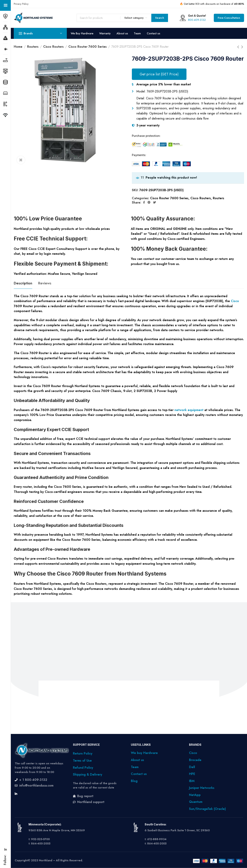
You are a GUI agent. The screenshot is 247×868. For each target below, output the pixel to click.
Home (18, 47)
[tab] (23, 283)
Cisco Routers (53, 47)
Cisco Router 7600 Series (88, 47)
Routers (33, 47)
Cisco (235, 301)
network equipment (189, 410)
